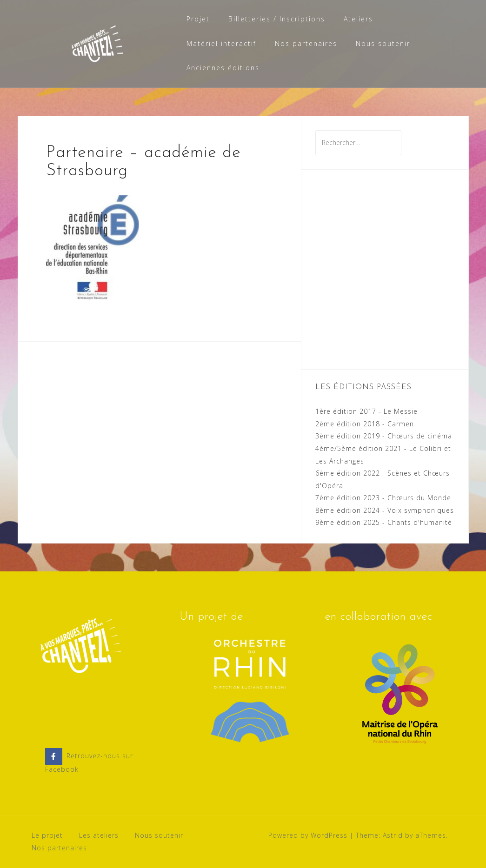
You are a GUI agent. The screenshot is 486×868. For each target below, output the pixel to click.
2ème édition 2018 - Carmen (365, 424)
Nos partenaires (306, 43)
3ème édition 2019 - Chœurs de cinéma (384, 436)
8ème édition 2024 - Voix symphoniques (385, 510)
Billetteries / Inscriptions (277, 19)
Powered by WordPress (308, 835)
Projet (198, 19)
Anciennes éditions (223, 68)
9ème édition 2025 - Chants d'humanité (384, 522)
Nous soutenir (383, 43)
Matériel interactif (221, 43)
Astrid (393, 835)
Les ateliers (99, 835)
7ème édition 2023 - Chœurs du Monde (383, 498)
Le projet (47, 835)
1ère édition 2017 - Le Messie (366, 411)
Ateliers (358, 19)
